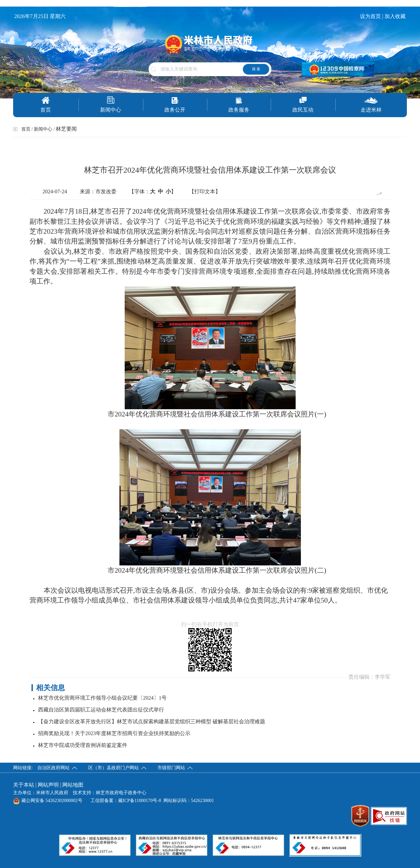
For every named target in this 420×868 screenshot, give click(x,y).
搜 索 (256, 69)
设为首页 (370, 16)
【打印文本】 (205, 191)
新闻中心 (111, 104)
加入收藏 (396, 16)
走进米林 (371, 105)
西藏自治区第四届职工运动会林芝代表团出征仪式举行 (101, 710)
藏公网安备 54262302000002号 (48, 801)
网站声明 (48, 785)
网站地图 (73, 785)
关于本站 (24, 785)
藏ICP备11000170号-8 (140, 801)
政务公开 (175, 105)
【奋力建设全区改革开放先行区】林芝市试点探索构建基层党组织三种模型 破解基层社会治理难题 (152, 721)
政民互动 (303, 105)
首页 (46, 105)
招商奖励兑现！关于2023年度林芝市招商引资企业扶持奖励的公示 (114, 733)
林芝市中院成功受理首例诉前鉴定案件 (83, 745)
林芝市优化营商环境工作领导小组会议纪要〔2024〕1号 (102, 698)
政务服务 (239, 105)
